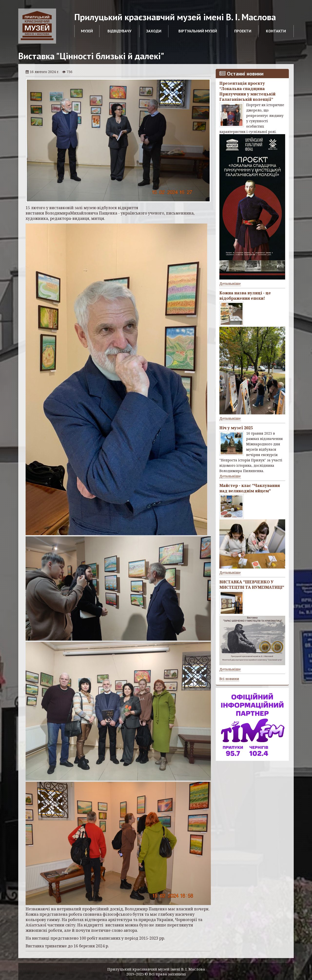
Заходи (154, 31)
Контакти (276, 31)
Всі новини (229, 679)
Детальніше (230, 284)
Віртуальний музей (198, 31)
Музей (87, 31)
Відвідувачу (119, 31)
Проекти (243, 31)
